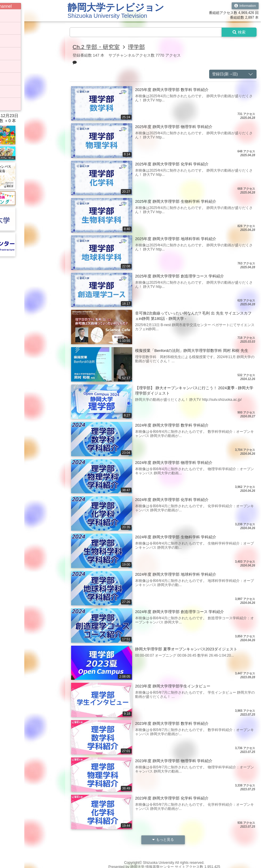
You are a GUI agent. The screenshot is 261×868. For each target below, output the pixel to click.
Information (244, 6)
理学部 (140, 47)
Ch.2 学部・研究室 (97, 47)
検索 (238, 32)
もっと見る (163, 840)
